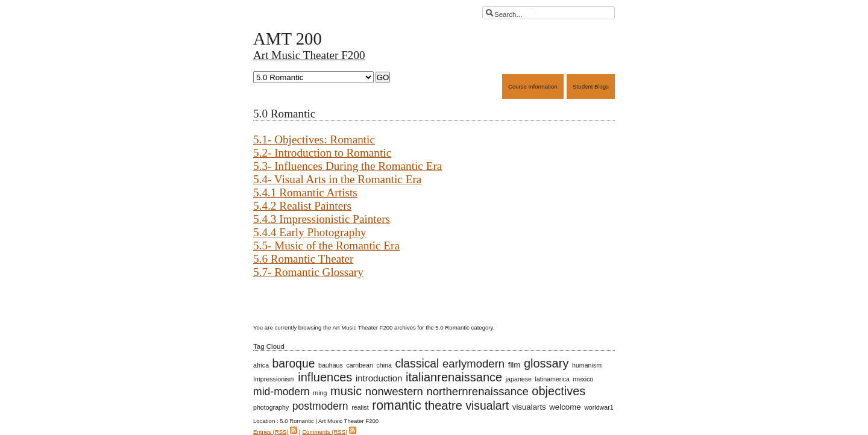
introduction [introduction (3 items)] (379, 378)
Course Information (533, 86)
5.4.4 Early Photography (310, 232)
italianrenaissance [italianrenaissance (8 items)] (454, 377)
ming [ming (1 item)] (320, 393)
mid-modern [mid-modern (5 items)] (281, 392)
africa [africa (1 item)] (261, 365)
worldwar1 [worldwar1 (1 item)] (599, 407)
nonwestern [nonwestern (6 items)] (394, 391)
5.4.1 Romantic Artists (305, 192)
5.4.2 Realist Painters (302, 206)
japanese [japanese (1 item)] (519, 379)
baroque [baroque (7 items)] (294, 364)
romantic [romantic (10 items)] (397, 405)
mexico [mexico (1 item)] (583, 379)
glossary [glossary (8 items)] (546, 363)
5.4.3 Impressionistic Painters (322, 219)
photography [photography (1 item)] (271, 407)
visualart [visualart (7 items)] (487, 406)
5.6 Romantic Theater (303, 259)
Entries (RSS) (271, 432)
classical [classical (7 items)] (417, 364)
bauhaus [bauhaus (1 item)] (331, 365)
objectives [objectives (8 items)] (558, 391)
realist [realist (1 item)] (360, 407)
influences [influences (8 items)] (325, 377)
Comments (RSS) (325, 432)
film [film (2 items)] (514, 365)
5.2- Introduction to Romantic (322, 153)
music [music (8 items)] (346, 391)
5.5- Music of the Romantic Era (326, 246)
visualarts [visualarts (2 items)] (529, 407)
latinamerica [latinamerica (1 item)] (552, 379)
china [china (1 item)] (384, 365)
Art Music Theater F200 (309, 55)
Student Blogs (591, 86)
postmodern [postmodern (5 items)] (320, 406)
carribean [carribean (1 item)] (359, 365)
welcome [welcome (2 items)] (565, 407)
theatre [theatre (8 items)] (444, 405)
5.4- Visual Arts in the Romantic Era (337, 179)
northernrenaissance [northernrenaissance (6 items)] (477, 391)
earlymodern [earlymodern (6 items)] (473, 364)
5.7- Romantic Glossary (308, 272)
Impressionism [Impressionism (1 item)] (274, 379)
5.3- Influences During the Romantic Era (348, 166)
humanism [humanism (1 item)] (587, 365)
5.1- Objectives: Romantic (314, 139)
